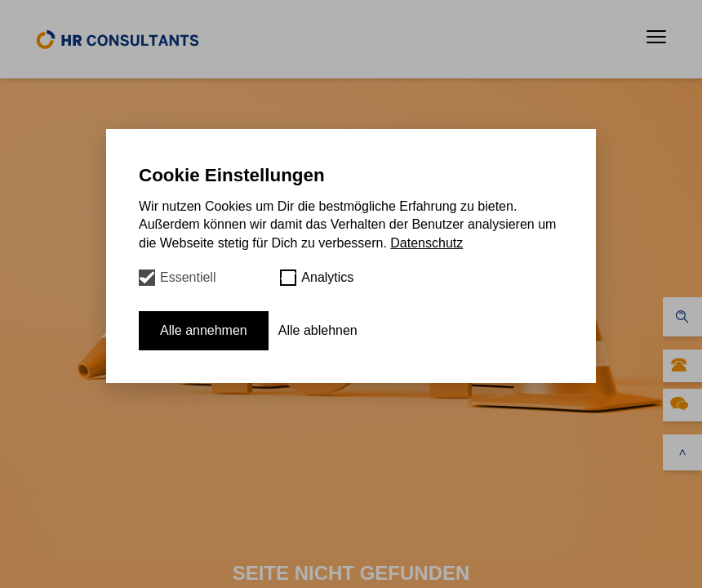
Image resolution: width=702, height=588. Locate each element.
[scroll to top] (682, 452)
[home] (118, 39)
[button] (656, 37)
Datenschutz (427, 243)
